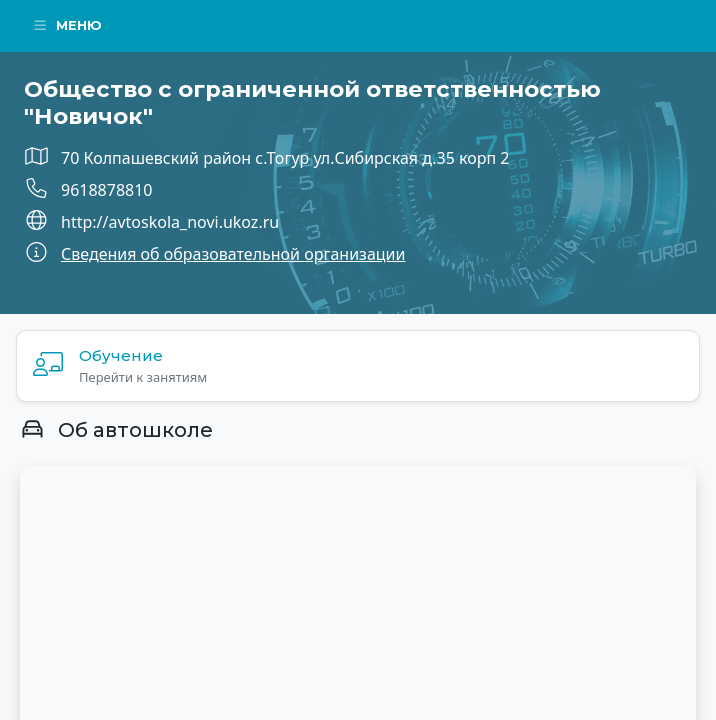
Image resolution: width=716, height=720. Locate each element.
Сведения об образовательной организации (233, 254)
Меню (67, 25)
